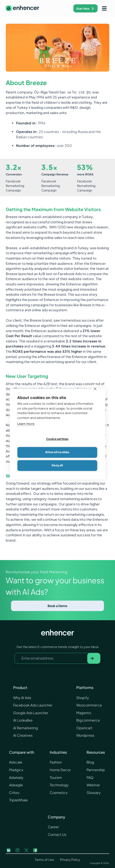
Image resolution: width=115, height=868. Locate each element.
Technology (59, 785)
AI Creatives (23, 735)
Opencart (84, 728)
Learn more (26, 425)
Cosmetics (59, 793)
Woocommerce (89, 705)
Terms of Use (44, 860)
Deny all (57, 467)
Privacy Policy (70, 860)
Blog (90, 762)
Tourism (56, 777)
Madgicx (16, 770)
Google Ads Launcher (31, 713)
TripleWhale (18, 800)
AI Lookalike (23, 720)
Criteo (14, 793)
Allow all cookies (57, 454)
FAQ (90, 777)
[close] (95, 390)
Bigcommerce (88, 720)
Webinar (93, 785)
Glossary (94, 793)
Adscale (16, 762)
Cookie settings (57, 440)
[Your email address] (51, 658)
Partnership (96, 770)
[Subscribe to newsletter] (94, 658)
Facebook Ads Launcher (33, 705)
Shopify (83, 698)
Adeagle (16, 785)
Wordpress (85, 735)
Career (53, 827)
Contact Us (57, 834)
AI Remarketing (26, 728)
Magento (84, 713)
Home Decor (60, 770)
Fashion (56, 762)
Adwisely (16, 777)
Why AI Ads (22, 698)
